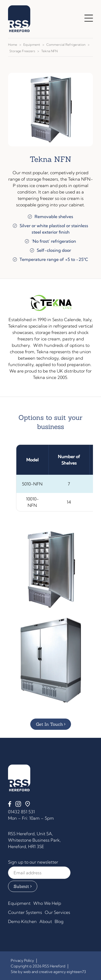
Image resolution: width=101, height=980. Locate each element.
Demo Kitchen (22, 921)
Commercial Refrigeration (66, 45)
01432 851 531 (21, 812)
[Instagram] (18, 805)
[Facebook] (10, 805)
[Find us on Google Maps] (28, 805)
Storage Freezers (22, 51)
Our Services (57, 912)
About (46, 921)
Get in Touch (49, 724)
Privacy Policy (22, 960)
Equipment (32, 45)
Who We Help (47, 903)
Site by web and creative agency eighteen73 (48, 972)
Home (13, 45)
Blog (59, 921)
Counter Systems (25, 912)
